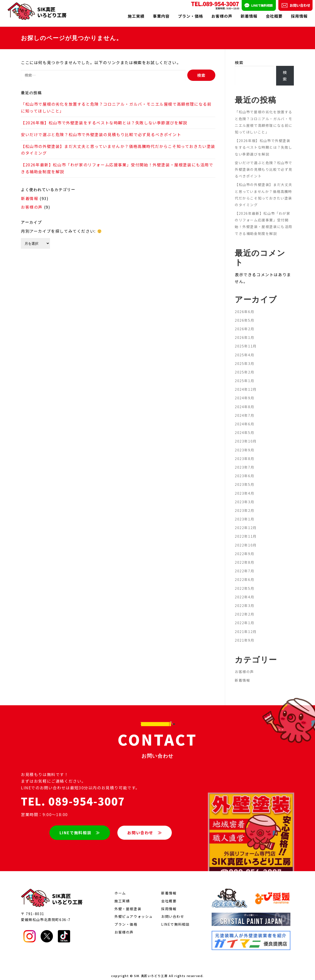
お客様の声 (222, 16)
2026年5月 (244, 316)
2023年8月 (244, 454)
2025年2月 (244, 368)
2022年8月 (244, 558)
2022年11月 (246, 532)
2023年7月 (244, 463)
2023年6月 (244, 471)
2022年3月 (244, 601)
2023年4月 (244, 489)
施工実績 (136, 16)
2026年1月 (244, 333)
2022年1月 (244, 618)
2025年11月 (246, 342)
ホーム (120, 889)
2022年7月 (244, 566)
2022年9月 (244, 549)
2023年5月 (244, 480)
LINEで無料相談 (175, 920)
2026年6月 (244, 307)
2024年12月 (246, 385)
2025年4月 (244, 350)
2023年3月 (244, 497)
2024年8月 (244, 402)
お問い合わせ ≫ (145, 828)
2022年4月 (244, 592)
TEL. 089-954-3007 (73, 797)
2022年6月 (244, 575)
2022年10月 (246, 541)
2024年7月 (244, 411)
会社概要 (274, 16)
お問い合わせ (173, 912)
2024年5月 (244, 428)
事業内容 (161, 16)
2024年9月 (244, 394)
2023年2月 (244, 506)
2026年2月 (244, 324)
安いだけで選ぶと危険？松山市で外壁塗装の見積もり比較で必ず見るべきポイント (101, 130)
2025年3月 (244, 359)
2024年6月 (244, 419)
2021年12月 (246, 627)
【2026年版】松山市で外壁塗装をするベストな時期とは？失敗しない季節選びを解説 (104, 118)
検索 (239, 58)
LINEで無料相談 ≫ (80, 828)
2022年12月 (246, 523)
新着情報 (249, 16)
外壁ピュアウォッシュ (134, 912)
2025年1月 (244, 376)
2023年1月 (244, 515)
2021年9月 (244, 636)
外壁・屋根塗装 (128, 904)
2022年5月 (244, 584)
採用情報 (299, 16)
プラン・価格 (190, 16)
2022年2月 (244, 610)
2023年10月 (246, 437)
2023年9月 (244, 446)
